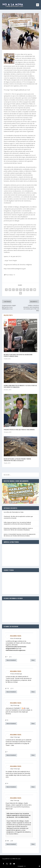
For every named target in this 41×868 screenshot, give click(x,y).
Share (33, 660)
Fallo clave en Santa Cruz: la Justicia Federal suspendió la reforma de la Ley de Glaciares (17, 523)
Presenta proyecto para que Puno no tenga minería (19, 430)
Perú (25, 24)
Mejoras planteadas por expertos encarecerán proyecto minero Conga (18, 355)
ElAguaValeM (10, 648)
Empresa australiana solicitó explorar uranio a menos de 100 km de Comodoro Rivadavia (18, 529)
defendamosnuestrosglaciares (16, 650)
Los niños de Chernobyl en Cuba (14, 512)
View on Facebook (11, 660)
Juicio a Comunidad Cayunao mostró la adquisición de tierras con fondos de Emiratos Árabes (20, 535)
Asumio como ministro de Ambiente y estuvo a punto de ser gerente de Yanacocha (20, 386)
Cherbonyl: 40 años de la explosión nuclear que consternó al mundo (18, 517)
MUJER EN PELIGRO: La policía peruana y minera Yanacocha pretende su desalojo (17, 460)
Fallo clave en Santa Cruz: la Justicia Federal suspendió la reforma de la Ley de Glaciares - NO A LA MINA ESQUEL (19, 815)
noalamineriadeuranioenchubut (16, 647)
